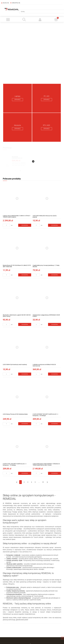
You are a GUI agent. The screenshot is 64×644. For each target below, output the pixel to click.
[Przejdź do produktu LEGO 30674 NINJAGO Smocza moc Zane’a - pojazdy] (47, 198)
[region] (32, 52)
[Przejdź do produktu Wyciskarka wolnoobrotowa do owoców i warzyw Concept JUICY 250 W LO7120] (19, 157)
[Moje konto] (40, 20)
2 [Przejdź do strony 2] (24, 482)
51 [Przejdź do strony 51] (43, 482)
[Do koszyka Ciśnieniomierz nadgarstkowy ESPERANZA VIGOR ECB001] (55, 324)
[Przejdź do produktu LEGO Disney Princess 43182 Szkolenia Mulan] (17, 397)
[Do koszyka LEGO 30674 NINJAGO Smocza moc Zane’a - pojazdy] (55, 225)
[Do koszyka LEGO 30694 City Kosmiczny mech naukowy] (25, 374)
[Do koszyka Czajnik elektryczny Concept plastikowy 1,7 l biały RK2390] (55, 275)
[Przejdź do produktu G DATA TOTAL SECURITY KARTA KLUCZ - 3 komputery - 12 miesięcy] (17, 447)
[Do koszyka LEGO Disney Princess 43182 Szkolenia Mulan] (25, 424)
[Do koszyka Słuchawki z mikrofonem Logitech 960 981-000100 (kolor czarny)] (25, 324)
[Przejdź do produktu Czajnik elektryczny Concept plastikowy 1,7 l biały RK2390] (47, 248)
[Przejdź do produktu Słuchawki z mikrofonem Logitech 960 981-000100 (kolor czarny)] (17, 298)
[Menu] (8, 20)
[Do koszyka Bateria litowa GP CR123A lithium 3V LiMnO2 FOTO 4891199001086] (25, 275)
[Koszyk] (56, 19)
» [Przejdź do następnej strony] (47, 482)
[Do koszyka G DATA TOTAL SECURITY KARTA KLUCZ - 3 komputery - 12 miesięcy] (25, 473)
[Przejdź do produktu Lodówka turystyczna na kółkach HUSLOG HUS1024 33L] (47, 347)
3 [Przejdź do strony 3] (28, 482)
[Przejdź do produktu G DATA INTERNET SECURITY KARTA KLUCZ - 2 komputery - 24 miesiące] (47, 397)
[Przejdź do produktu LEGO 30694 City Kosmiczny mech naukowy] (17, 347)
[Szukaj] (24, 19)
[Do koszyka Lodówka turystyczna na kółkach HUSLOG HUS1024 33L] (55, 374)
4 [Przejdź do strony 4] (32, 482)
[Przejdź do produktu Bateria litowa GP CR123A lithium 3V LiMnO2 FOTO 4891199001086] (17, 248)
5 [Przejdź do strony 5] (35, 482)
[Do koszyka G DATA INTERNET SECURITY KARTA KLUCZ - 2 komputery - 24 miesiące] (55, 424)
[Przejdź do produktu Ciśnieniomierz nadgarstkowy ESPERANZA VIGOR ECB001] (47, 298)
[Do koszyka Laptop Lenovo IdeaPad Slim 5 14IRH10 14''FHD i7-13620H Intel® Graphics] (25, 225)
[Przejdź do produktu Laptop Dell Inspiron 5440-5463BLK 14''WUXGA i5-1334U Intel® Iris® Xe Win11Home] (47, 447)
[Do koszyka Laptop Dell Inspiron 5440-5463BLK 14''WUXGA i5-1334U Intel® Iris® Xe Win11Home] (55, 473)
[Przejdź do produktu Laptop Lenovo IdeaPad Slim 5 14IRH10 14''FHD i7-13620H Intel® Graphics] (17, 198)
